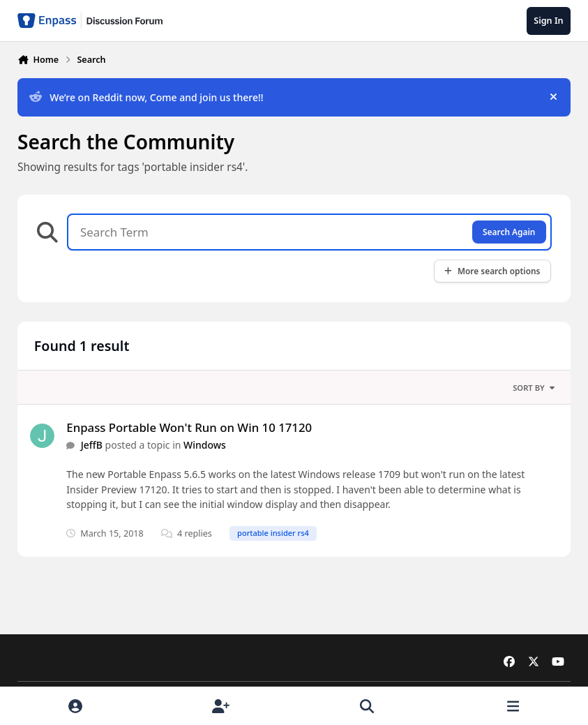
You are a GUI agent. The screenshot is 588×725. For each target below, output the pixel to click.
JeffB (92, 445)
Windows (205, 445)
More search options (492, 271)
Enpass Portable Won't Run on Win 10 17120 (189, 427)
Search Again (509, 232)
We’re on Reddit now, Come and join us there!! (146, 97)
